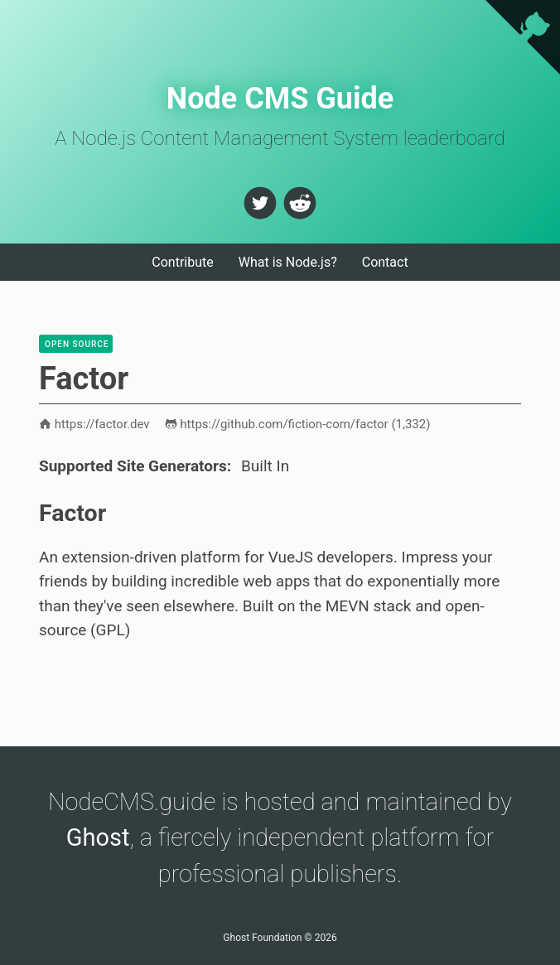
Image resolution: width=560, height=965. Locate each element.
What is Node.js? (288, 262)
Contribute (182, 262)
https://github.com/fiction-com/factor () (298, 424)
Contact (385, 262)
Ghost (98, 837)
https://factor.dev (94, 424)
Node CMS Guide (280, 99)
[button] (260, 203)
